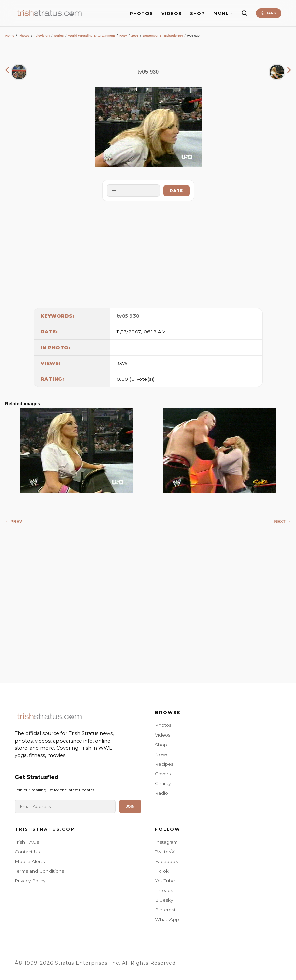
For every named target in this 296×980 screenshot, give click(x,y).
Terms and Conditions (39, 871)
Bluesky (164, 900)
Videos (163, 735)
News (162, 754)
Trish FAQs (27, 842)
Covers (163, 774)
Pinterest (165, 910)
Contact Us (27, 852)
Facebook (166, 861)
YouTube (165, 881)
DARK (268, 13)
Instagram (166, 842)
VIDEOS (171, 14)
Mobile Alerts (30, 861)
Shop (161, 745)
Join (130, 806)
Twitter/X (165, 852)
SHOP (198, 14)
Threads (164, 890)
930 (135, 316)
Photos (24, 36)
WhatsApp (167, 919)
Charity (163, 783)
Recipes (164, 764)
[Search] (244, 13)
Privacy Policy (30, 881)
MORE (223, 13)
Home (10, 36)
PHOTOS (141, 14)
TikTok (162, 871)
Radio (161, 793)
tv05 (123, 316)
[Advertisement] (148, 253)
